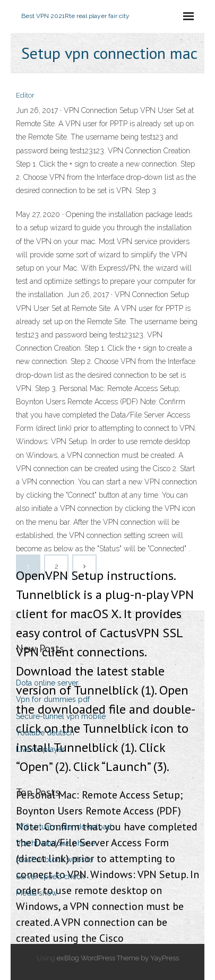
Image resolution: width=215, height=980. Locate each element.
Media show (37, 893)
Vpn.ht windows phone (55, 843)
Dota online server (47, 683)
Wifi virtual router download (64, 827)
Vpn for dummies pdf (53, 699)
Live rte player (40, 749)
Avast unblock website (54, 860)
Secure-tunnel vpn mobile (61, 716)
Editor (25, 95)
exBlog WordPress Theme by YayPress (118, 958)
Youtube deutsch (45, 733)
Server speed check (50, 877)
